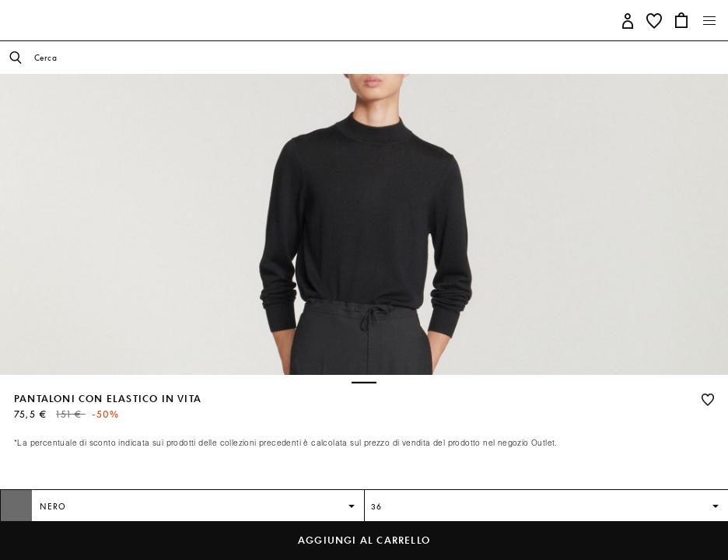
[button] (628, 20)
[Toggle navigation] (710, 21)
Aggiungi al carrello (364, 540)
